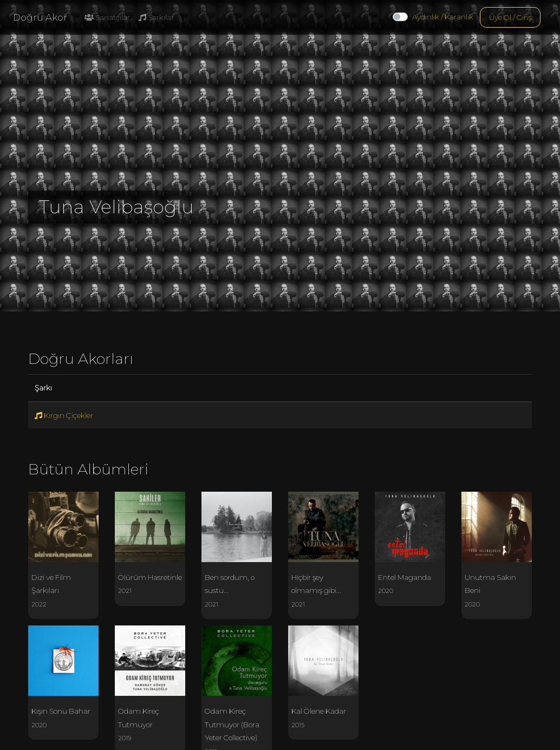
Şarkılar (156, 17)
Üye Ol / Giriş (510, 17)
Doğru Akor (40, 17)
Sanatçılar (107, 17)
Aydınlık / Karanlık (443, 17)
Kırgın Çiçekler (64, 415)
